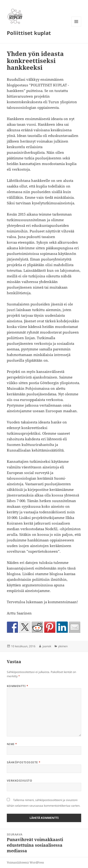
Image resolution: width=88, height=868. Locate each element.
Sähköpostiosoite (24, 762)
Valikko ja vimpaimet (76, 26)
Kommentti (17, 686)
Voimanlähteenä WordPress (25, 862)
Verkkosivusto (19, 781)
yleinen (63, 646)
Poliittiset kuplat (29, 33)
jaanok (47, 646)
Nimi (12, 744)
